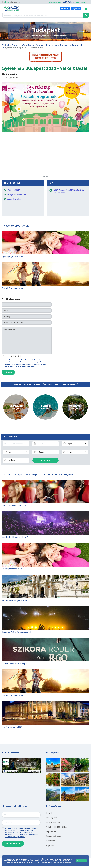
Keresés (45, 466)
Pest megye (52, 45)
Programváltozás (54, 842)
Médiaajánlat (52, 823)
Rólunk (49, 819)
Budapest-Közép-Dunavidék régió (28, 45)
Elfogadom (81, 861)
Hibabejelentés (53, 828)
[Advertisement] (45, 167)
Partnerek (50, 846)
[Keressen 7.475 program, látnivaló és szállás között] (43, 15)
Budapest (65, 45)
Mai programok (54, 2)
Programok (77, 45)
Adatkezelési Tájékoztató (26, 372)
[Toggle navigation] (86, 9)
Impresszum (52, 837)
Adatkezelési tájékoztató (57, 833)
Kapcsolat (51, 851)
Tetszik (10, 777)
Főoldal (5, 45)
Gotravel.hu (15, 766)
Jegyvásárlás (82, 2)
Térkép (68, 2)
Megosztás (34, 777)
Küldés (8, 378)
